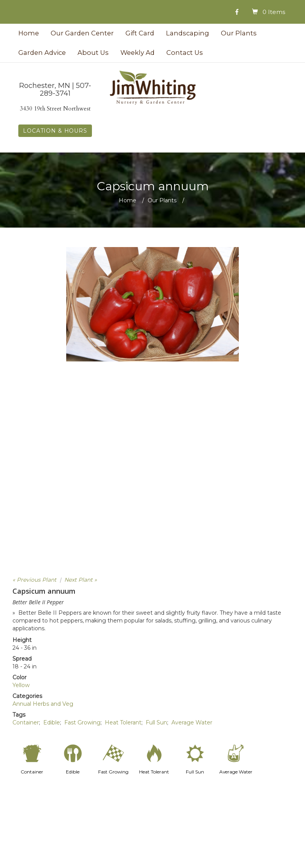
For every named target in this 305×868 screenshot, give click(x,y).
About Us (93, 53)
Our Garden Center (82, 33)
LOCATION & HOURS (55, 131)
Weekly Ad (138, 53)
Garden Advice (42, 53)
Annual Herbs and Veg (43, 704)
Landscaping (188, 33)
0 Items (274, 12)
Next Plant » (81, 580)
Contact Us (185, 53)
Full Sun (156, 722)
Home (29, 33)
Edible (52, 722)
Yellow (21, 685)
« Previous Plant (34, 580)
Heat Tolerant (123, 722)
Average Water (192, 722)
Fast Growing (82, 722)
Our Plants (239, 33)
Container (26, 722)
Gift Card (140, 33)
